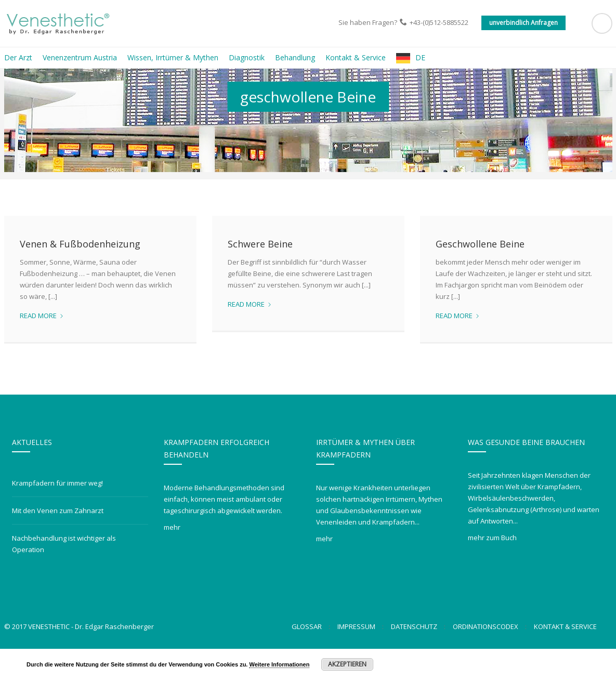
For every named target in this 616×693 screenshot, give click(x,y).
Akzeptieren (347, 664)
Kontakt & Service (565, 671)
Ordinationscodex (486, 671)
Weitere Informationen (279, 664)
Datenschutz (414, 671)
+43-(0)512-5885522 (439, 22)
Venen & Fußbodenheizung (80, 288)
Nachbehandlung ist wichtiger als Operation (64, 588)
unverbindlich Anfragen (523, 23)
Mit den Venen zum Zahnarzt (58, 555)
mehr (172, 571)
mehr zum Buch (492, 582)
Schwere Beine (260, 288)
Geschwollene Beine (480, 288)
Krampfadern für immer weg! (57, 527)
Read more (42, 360)
